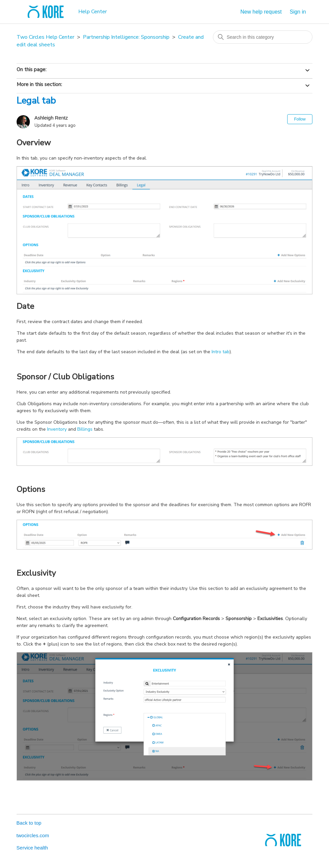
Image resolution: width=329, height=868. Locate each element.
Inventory (57, 429)
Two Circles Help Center (45, 37)
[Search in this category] (263, 37)
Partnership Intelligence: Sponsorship (126, 37)
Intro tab (221, 352)
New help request (261, 12)
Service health (32, 848)
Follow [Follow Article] (300, 119)
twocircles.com (33, 835)
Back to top (29, 823)
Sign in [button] (298, 12)
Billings (85, 429)
